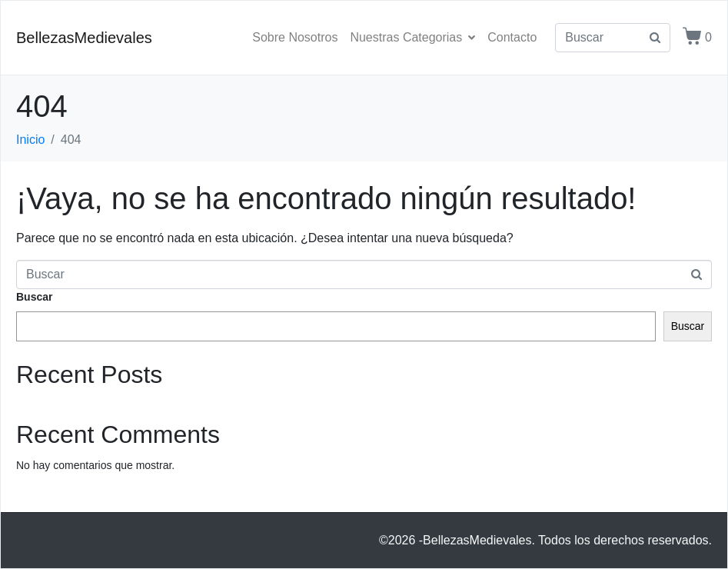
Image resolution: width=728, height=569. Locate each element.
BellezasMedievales (84, 38)
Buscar (34, 297)
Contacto (512, 37)
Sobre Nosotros (295, 37)
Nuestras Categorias (412, 37)
